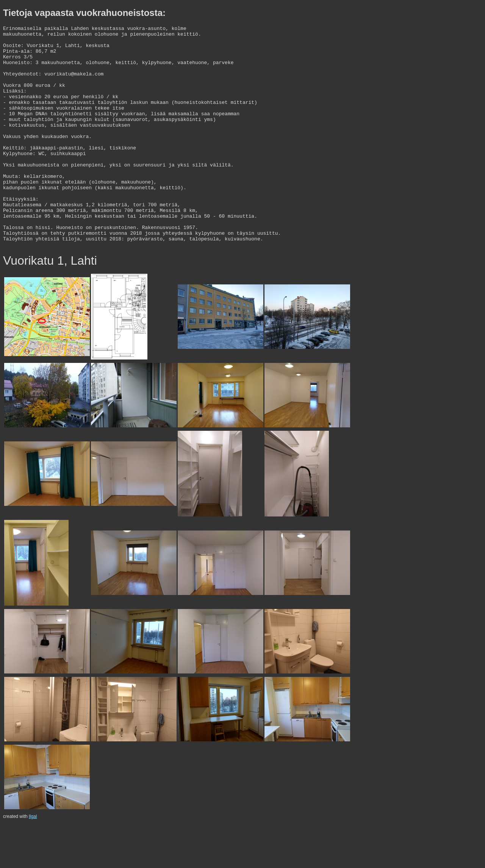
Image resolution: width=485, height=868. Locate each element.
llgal (33, 861)
